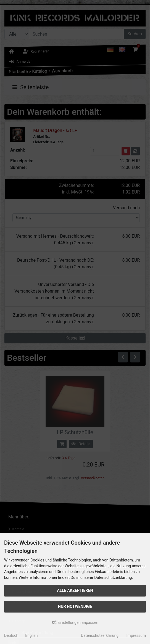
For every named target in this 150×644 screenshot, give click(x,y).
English (31, 635)
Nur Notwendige (75, 607)
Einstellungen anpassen (75, 622)
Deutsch (11, 635)
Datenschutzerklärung (100, 635)
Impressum (136, 635)
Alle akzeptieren (75, 591)
